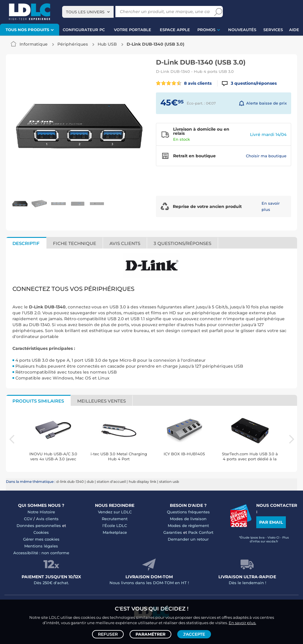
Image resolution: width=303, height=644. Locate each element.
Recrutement (115, 519)
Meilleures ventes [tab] (101, 401)
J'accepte (194, 634)
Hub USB (107, 44)
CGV (28, 519)
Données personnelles (39, 526)
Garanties (173, 532)
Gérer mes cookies (41, 539)
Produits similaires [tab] (38, 401)
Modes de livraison (188, 519)
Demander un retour (188, 539)
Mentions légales (41, 546)
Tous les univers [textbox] (85, 12)
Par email (271, 522)
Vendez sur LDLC (115, 512)
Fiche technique (75, 243)
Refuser (108, 634)
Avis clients (125, 243)
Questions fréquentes (188, 512)
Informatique (34, 44)
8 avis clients (184, 83)
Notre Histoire (41, 512)
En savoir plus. (242, 622)
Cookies (41, 532)
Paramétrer (150, 634)
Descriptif (26, 243)
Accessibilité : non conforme (41, 553)
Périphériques (73, 44)
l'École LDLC (115, 526)
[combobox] (88, 12)
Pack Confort (201, 532)
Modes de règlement (188, 526)
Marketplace (115, 532)
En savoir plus (271, 206)
